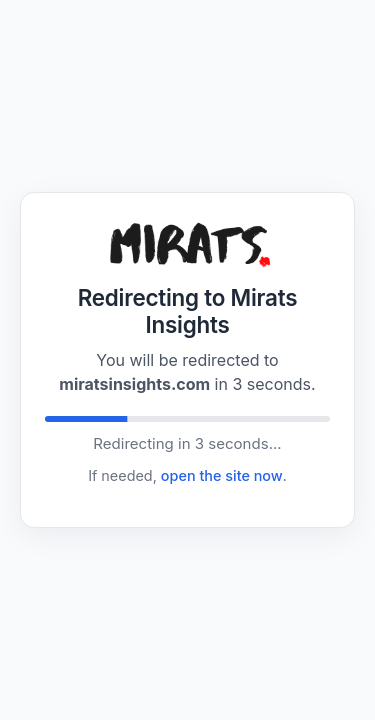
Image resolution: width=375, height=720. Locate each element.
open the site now (222, 475)
